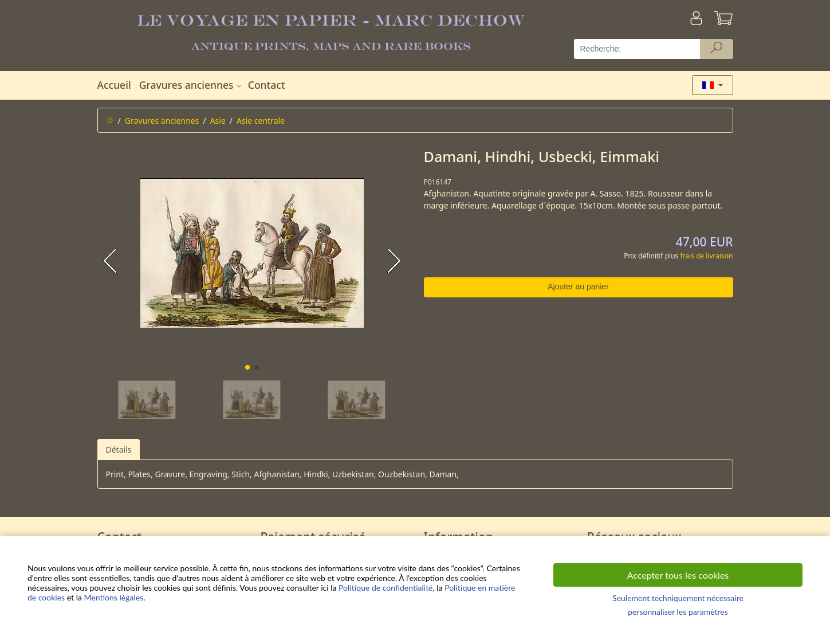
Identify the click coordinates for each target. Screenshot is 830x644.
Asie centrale (261, 121)
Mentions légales (114, 597)
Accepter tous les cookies (678, 575)
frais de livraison (706, 256)
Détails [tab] (119, 449)
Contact (267, 85)
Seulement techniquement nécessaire (678, 598)
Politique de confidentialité (386, 588)
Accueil (114, 85)
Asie (218, 121)
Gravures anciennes (192, 85)
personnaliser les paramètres (678, 612)
